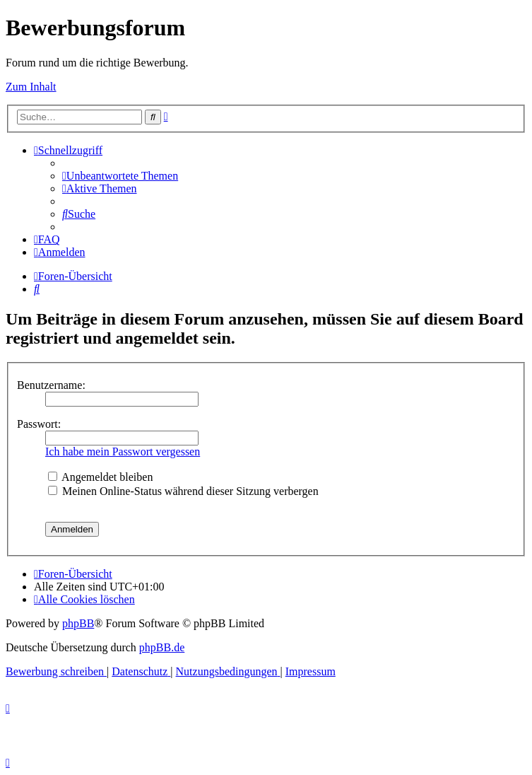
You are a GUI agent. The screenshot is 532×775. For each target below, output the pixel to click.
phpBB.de (162, 647)
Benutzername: (51, 385)
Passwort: (39, 424)
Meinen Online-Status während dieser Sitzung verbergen (183, 491)
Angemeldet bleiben (100, 477)
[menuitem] (120, 176)
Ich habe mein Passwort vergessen (123, 451)
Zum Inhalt (31, 87)
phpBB (78, 623)
